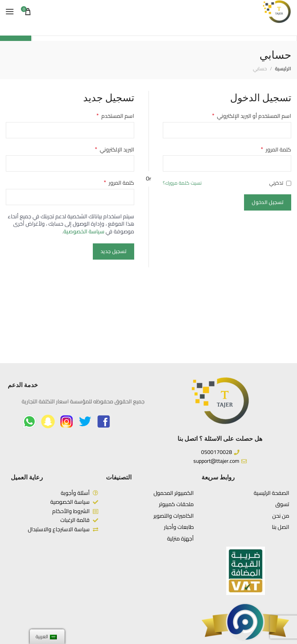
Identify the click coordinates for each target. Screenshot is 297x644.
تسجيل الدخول (268, 202)
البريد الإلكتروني (114, 150)
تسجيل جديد (114, 251)
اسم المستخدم (115, 116)
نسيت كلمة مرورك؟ (182, 183)
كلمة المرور (276, 150)
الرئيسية (283, 69)
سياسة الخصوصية (84, 231)
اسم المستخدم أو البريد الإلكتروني (252, 116)
